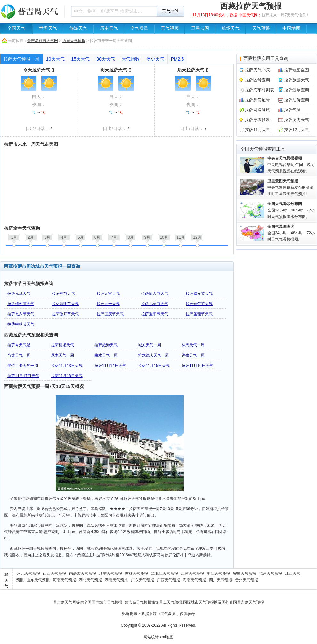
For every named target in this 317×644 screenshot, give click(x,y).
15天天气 (81, 59)
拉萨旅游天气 (106, 345)
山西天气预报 (54, 574)
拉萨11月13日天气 (67, 366)
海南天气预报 (194, 580)
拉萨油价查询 (297, 100)
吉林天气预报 (136, 574)
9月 (147, 237)
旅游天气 (78, 28)
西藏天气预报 (74, 41)
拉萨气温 (292, 110)
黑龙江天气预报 (165, 574)
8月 (131, 237)
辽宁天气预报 (110, 574)
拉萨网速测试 (257, 110)
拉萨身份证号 (257, 100)
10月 (164, 237)
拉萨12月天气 (297, 130)
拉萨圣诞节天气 (199, 314)
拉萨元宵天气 (108, 293)
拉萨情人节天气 (155, 293)
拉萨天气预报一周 (21, 59)
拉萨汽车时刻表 (260, 90)
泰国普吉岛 (239, 602)
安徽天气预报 (245, 574)
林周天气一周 (193, 345)
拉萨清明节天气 (65, 304)
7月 (114, 237)
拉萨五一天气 (108, 304)
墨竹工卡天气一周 (23, 366)
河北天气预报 (28, 574)
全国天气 (16, 28)
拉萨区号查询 (257, 80)
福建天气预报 (271, 574)
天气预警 (261, 28)
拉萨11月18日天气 (67, 376)
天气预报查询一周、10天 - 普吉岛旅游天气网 (30, 11)
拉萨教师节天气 (65, 314)
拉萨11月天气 (258, 130)
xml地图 (167, 637)
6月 (98, 237)
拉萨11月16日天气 (197, 366)
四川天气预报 (221, 580)
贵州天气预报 (247, 580)
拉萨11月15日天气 (154, 366)
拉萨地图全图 (297, 70)
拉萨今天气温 (19, 345)
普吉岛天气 (63, 602)
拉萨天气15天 (258, 70)
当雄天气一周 (19, 355)
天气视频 (170, 28)
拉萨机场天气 (62, 345)
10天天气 (55, 59)
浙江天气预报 (218, 574)
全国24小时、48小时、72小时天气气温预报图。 (291, 233)
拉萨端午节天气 (199, 304)
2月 (31, 237)
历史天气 (109, 28)
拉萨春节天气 (63, 293)
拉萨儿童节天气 (155, 304)
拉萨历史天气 (297, 120)
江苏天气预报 (192, 574)
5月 (81, 237)
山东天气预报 (38, 580)
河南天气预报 (64, 580)
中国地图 (291, 28)
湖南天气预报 (116, 580)
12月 (197, 237)
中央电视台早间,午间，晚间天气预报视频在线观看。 (291, 165)
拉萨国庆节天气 (110, 314)
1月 (14, 237)
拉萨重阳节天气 (155, 314)
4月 (64, 237)
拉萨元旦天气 (19, 293)
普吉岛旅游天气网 (43, 41)
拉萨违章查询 (297, 90)
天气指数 (131, 59)
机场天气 (231, 28)
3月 (48, 237)
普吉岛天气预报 (138, 602)
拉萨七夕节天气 (21, 314)
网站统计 (151, 637)
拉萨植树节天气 (21, 304)
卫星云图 (200, 28)
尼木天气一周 (62, 355)
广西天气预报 (168, 580)
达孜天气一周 (193, 355)
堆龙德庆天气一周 (153, 355)
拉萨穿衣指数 (257, 120)
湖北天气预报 (90, 580)
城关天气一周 (150, 345)
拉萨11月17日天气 (23, 376)
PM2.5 (177, 59)
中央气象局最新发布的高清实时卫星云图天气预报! (290, 187)
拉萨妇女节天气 (199, 293)
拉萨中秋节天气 (21, 324)
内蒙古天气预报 (83, 574)
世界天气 (48, 28)
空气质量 (139, 28)
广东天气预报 (142, 580)
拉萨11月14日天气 (110, 366)
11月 (180, 237)
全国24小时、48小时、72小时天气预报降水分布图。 (291, 210)
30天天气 (106, 59)
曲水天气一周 (106, 355)
